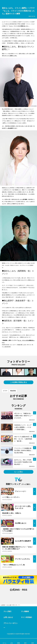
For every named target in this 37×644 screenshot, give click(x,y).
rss (24, 595)
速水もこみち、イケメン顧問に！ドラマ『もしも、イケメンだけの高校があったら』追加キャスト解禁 (17, 605)
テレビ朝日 (7, 611)
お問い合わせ (8, 617)
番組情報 (13, 391)
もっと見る (18, 472)
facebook (18, 595)
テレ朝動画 (25, 611)
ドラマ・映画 (9, 605)
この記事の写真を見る (18, 382)
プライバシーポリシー (11, 625)
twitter (13, 595)
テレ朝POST (19, 3)
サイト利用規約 (27, 617)
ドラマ (5, 391)
